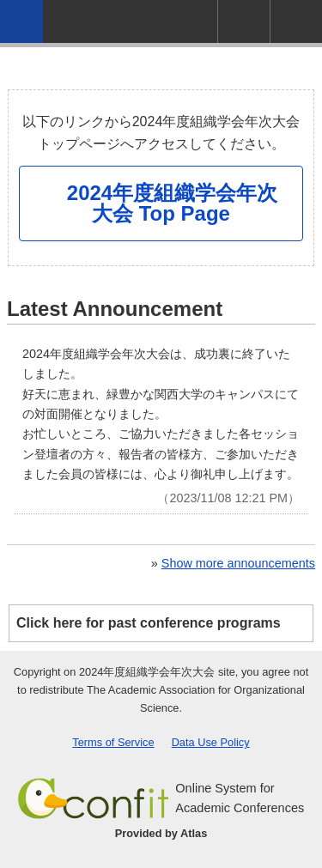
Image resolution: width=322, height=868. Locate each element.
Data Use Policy (211, 742)
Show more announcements (238, 563)
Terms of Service (113, 742)
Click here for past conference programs (149, 623)
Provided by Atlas (161, 833)
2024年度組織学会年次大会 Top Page (172, 203)
